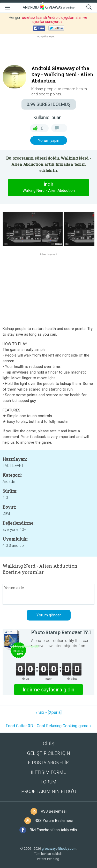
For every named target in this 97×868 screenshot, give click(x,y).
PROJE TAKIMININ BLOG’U (49, 791)
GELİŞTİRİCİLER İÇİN (49, 753)
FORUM (48, 782)
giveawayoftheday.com (59, 849)
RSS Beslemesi (54, 811)
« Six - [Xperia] (48, 712)
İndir (49, 187)
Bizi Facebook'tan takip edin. (54, 830)
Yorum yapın (49, 140)
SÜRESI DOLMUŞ (49, 104)
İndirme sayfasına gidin (48, 690)
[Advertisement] (48, 51)
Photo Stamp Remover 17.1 (61, 632)
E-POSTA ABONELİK (48, 763)
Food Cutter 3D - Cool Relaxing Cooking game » (49, 726)
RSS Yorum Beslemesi (54, 821)
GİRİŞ (49, 744)
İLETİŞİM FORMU (49, 772)
